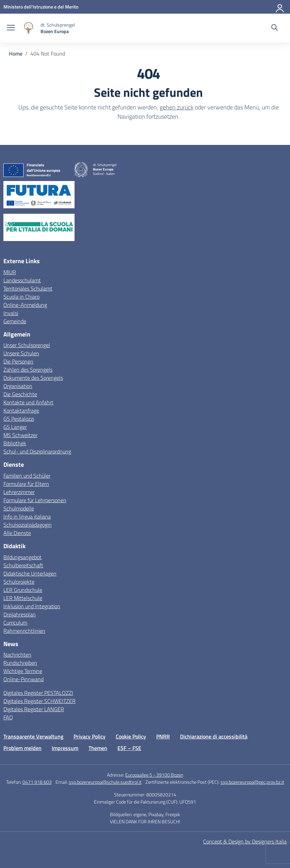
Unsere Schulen (21, 353)
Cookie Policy (131, 736)
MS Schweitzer (20, 435)
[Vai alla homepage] (29, 28)
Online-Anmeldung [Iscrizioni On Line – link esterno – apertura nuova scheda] (25, 305)
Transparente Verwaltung (33, 736)
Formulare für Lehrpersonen (35, 500)
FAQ (8, 717)
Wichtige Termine (23, 671)
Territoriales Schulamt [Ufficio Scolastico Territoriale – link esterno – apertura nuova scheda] (28, 288)
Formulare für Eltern (26, 484)
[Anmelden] (280, 7)
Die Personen (18, 361)
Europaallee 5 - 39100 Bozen (154, 775)
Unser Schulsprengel (27, 345)
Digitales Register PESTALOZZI (38, 693)
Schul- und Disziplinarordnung (37, 451)
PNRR (163, 736)
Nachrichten (17, 655)
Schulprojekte (19, 582)
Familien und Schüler (27, 476)
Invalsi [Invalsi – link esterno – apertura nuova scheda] (11, 313)
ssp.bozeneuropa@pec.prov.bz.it (252, 782)
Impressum (65, 748)
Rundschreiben (20, 663)
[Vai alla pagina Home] (16, 54)
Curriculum (15, 623)
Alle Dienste (17, 533)
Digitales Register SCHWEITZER (39, 701)
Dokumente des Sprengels (33, 378)
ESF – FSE (129, 748)
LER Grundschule (23, 590)
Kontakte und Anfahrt (28, 402)
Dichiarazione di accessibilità (214, 736)
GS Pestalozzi (19, 419)
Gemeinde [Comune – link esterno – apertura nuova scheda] (15, 321)
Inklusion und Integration (32, 606)
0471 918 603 (37, 782)
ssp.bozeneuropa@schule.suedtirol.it (105, 782)
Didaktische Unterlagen (30, 573)
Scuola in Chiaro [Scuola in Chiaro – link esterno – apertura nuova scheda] (21, 297)
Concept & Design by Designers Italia (245, 841)
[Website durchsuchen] (275, 28)
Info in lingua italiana (27, 517)
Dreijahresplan (20, 614)
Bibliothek (15, 443)
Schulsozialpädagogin (28, 525)
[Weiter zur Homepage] (58, 28)
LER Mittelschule (23, 598)
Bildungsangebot (22, 557)
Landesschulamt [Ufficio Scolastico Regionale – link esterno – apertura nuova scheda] (22, 280)
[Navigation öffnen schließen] (11, 28)
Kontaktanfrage (21, 410)
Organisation (18, 386)
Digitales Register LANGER (34, 709)
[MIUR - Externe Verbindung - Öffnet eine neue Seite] (41, 7)
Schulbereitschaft (23, 565)
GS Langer (15, 427)
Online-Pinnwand (23, 679)
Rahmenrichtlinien (24, 631)
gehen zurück (176, 107)
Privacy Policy (90, 736)
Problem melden (22, 748)
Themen (98, 748)
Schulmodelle (19, 508)
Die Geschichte (20, 394)
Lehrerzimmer (19, 492)
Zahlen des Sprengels (28, 370)
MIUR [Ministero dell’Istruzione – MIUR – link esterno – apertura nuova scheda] (10, 272)
